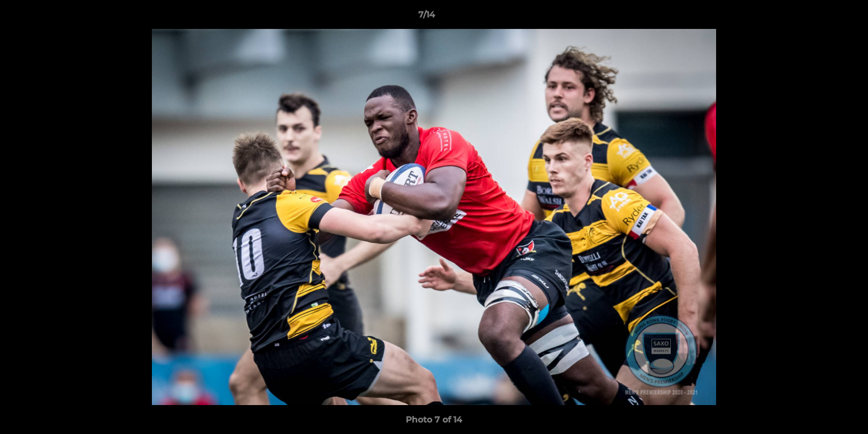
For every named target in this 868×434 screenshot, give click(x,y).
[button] (817, 17)
